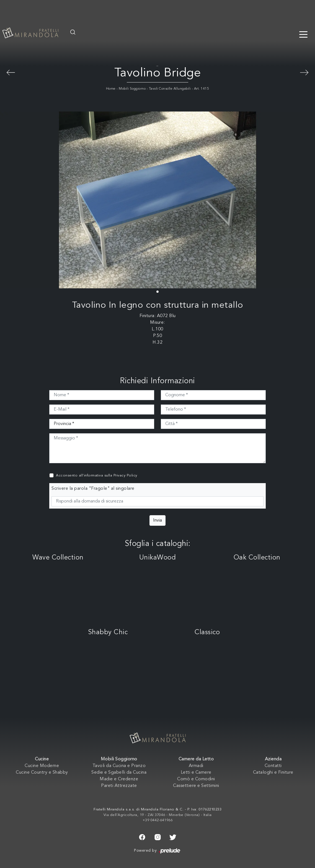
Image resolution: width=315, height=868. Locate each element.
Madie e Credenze (119, 779)
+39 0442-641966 (158, 820)
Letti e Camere (196, 773)
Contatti (273, 766)
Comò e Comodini (196, 779)
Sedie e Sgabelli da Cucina (119, 773)
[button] (157, 292)
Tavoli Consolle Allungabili (170, 89)
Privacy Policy (125, 476)
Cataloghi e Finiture (273, 773)
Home (111, 89)
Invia (157, 520)
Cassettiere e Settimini (196, 786)
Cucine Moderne (42, 766)
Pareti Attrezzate (119, 786)
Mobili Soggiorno (132, 89)
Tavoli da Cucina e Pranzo (119, 766)
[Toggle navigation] (303, 34)
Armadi (196, 766)
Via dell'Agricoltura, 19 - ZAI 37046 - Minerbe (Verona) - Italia (158, 815)
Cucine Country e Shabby (42, 773)
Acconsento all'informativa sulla (97, 476)
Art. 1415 (202, 89)
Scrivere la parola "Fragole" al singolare (93, 489)
